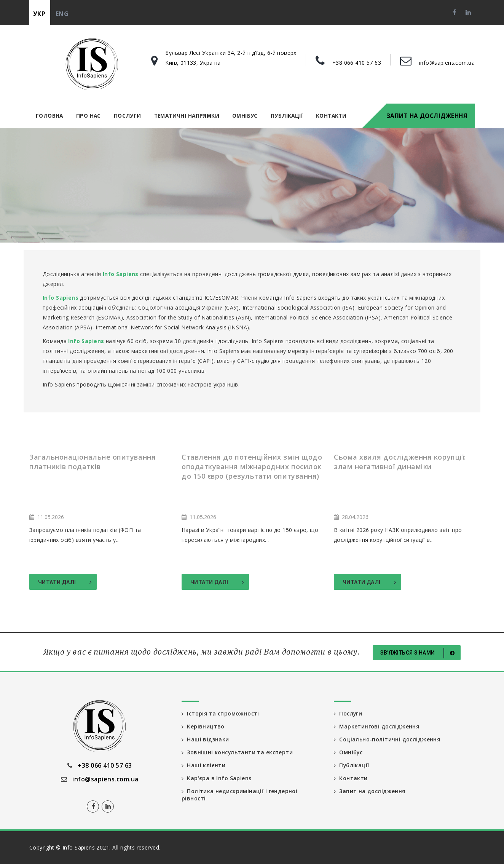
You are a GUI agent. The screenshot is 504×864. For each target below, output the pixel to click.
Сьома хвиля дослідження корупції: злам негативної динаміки (400, 462)
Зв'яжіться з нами (419, 653)
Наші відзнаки (205, 739)
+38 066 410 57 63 (357, 63)
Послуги (128, 116)
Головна (49, 116)
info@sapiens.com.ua (447, 63)
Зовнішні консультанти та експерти (237, 752)
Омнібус (245, 116)
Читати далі (65, 582)
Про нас (89, 116)
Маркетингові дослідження (377, 726)
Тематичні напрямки (187, 116)
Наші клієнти (203, 765)
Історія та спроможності (220, 713)
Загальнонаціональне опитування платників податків (93, 462)
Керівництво (203, 726)
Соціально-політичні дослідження (387, 739)
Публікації (287, 116)
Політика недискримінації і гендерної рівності (239, 795)
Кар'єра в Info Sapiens (217, 778)
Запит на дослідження (427, 116)
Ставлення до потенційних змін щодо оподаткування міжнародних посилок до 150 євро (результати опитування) (252, 466)
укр (39, 14)
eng (62, 14)
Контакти (331, 116)
